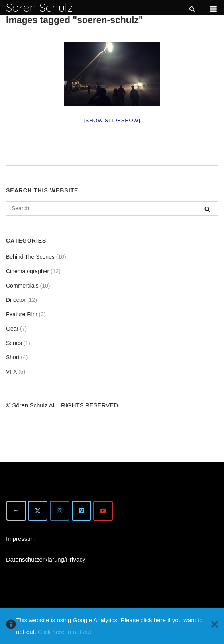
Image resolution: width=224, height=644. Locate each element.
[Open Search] (192, 9)
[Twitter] (38, 511)
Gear (12, 329)
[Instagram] (60, 511)
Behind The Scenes (30, 257)
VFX (11, 372)
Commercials (22, 286)
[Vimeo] (82, 511)
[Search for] (112, 208)
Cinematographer (28, 271)
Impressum (21, 539)
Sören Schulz (39, 7)
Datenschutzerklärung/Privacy (46, 559)
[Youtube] (103, 511)
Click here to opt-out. (65, 632)
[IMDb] (16, 511)
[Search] (207, 209)
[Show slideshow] (112, 120)
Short (13, 357)
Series (14, 343)
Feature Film (22, 314)
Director (16, 300)
